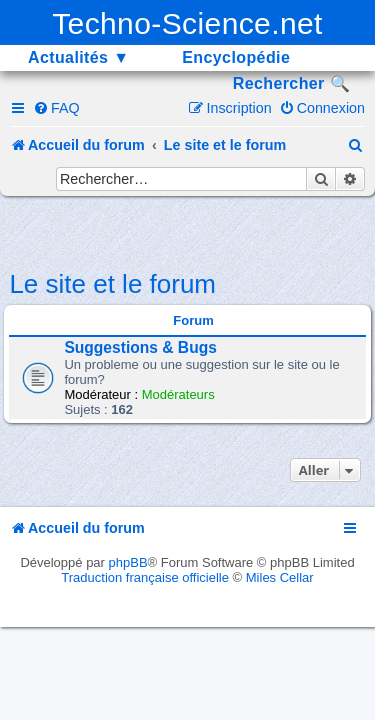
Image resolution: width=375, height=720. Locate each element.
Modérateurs (178, 394)
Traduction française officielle (145, 577)
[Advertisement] (191, 231)
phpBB (128, 562)
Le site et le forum (112, 284)
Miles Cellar (280, 577)
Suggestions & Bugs (140, 347)
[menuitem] (56, 108)
